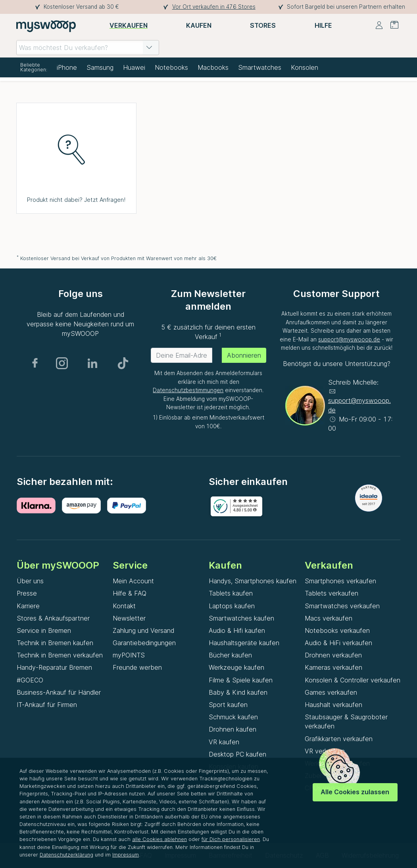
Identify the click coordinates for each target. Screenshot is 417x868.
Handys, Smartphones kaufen (253, 581)
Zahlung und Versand (143, 630)
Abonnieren (244, 355)
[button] (149, 48)
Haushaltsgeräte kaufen (244, 643)
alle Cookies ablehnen (159, 839)
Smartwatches (260, 67)
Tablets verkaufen (331, 593)
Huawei (134, 67)
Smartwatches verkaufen (342, 606)
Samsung (100, 67)
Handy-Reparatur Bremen (54, 667)
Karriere (28, 606)
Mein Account (133, 581)
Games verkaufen (331, 692)
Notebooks (171, 67)
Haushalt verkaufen (333, 705)
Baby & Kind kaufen (238, 692)
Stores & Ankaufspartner (53, 618)
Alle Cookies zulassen (355, 792)
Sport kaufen (228, 705)
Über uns (30, 581)
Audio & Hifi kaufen (237, 630)
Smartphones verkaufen (340, 581)
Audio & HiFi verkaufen (338, 643)
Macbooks (213, 67)
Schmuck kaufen (233, 717)
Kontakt (124, 606)
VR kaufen (224, 742)
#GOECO (30, 680)
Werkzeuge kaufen (236, 667)
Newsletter (129, 618)
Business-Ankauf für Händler (59, 692)
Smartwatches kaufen (241, 618)
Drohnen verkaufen (333, 655)
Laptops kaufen (232, 606)
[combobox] (88, 48)
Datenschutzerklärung (66, 855)
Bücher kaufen (230, 655)
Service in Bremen (44, 630)
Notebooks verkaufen (337, 630)
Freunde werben (137, 667)
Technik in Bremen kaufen (55, 643)
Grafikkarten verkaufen (339, 739)
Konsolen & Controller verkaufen (353, 680)
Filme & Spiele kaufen (241, 680)
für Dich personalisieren (231, 839)
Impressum (126, 855)
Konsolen (305, 67)
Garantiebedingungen (144, 643)
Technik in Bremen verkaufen (60, 655)
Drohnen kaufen (233, 729)
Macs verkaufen (329, 618)
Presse (27, 593)
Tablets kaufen (231, 593)
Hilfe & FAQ (130, 593)
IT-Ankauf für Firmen (47, 705)
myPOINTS (129, 655)
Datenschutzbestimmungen (188, 390)
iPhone (67, 67)
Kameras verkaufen (333, 667)
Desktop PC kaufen (237, 754)
